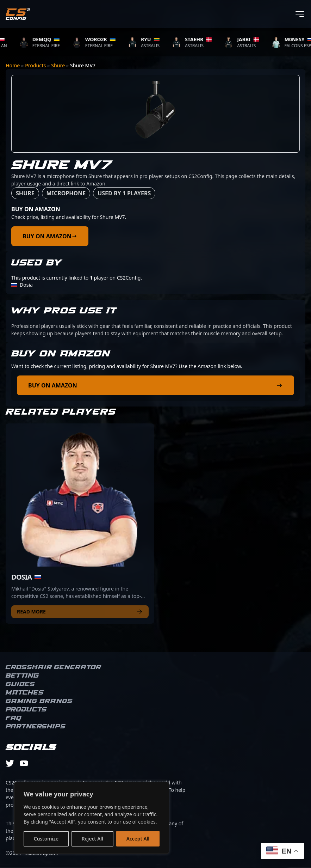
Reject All (92, 839)
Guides (20, 684)
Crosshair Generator (53, 667)
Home (13, 65)
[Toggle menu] (300, 14)
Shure (58, 65)
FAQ (14, 718)
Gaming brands (39, 701)
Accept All (138, 839)
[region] (92, 818)
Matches (25, 693)
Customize (46, 839)
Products (35, 65)
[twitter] (10, 763)
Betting (22, 676)
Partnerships (36, 727)
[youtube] (24, 763)
